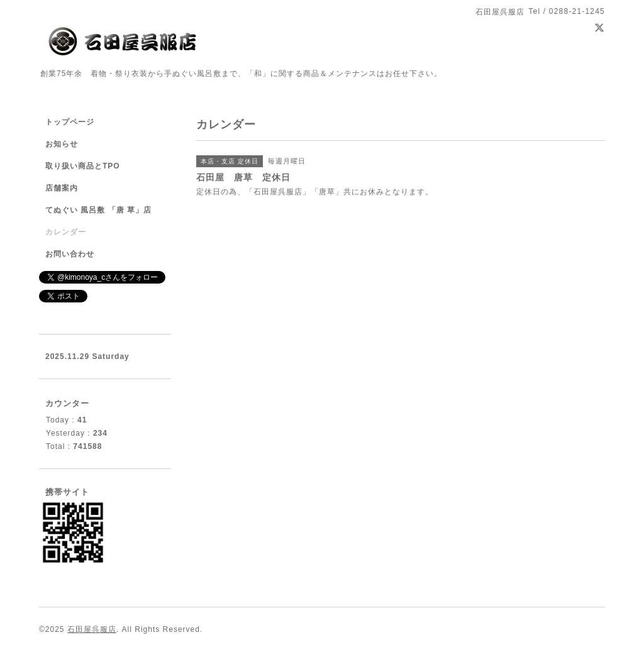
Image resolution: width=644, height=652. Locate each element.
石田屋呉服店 (92, 629)
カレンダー (66, 232)
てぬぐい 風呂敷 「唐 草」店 (98, 210)
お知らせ (62, 144)
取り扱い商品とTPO (83, 166)
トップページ (70, 122)
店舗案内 (62, 188)
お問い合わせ (70, 254)
